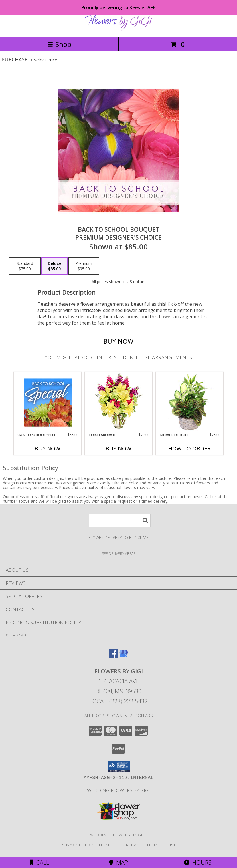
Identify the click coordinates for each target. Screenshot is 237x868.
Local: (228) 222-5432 (118, 701)
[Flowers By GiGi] (118, 29)
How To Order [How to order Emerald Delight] (189, 448)
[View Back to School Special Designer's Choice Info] (48, 402)
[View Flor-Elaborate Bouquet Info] (119, 402)
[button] (119, 767)
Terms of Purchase (120, 845)
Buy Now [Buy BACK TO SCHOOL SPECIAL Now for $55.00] (48, 448)
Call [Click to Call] (39, 862)
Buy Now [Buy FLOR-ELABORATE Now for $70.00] (118, 448)
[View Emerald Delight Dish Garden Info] (190, 402)
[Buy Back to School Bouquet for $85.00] (118, 341)
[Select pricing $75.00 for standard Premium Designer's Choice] (25, 266)
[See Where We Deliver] (118, 553)
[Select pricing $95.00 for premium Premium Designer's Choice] (84, 266)
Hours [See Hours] (198, 862)
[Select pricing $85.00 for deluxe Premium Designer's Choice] (55, 266)
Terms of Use (161, 845)
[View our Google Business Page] (124, 656)
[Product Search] (120, 520)
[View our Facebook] (113, 656)
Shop (59, 44)
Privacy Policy (77, 845)
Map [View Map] (118, 862)
